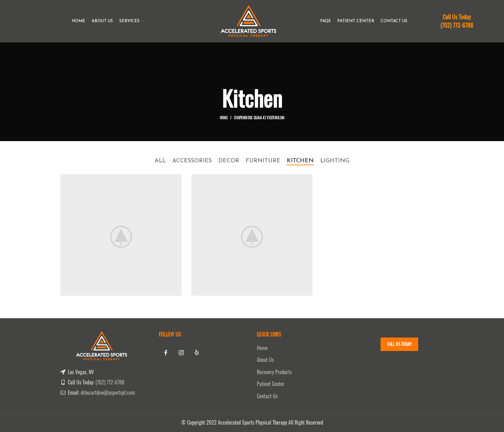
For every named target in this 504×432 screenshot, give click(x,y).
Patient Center (271, 384)
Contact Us (267, 396)
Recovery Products (274, 372)
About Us (265, 360)
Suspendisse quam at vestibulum (259, 118)
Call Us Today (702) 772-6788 (457, 21)
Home (224, 118)
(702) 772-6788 (110, 382)
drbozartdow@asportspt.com (108, 393)
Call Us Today (399, 344)
